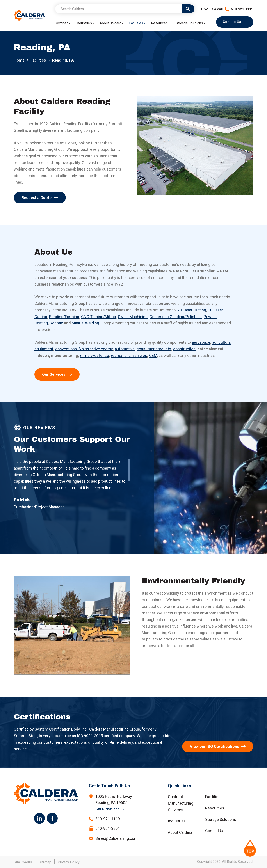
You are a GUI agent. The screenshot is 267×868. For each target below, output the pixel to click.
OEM (153, 355)
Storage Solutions (221, 819)
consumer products (154, 349)
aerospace (201, 342)
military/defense (94, 355)
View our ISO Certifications (214, 746)
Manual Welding (85, 323)
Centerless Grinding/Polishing (176, 317)
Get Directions (107, 809)
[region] (72, 475)
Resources (215, 808)
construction (184, 349)
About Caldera (180, 832)
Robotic (56, 323)
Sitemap (45, 862)
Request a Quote (36, 198)
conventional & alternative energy (84, 349)
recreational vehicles (129, 355)
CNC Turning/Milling (99, 317)
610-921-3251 (108, 828)
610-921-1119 (239, 9)
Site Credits (23, 862)
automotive (125, 349)
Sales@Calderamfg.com (117, 838)
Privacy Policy (69, 862)
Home (19, 60)
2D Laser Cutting (192, 310)
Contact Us (232, 22)
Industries (177, 821)
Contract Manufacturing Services (181, 803)
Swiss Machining (133, 317)
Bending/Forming (64, 317)
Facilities (38, 60)
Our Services (54, 374)
